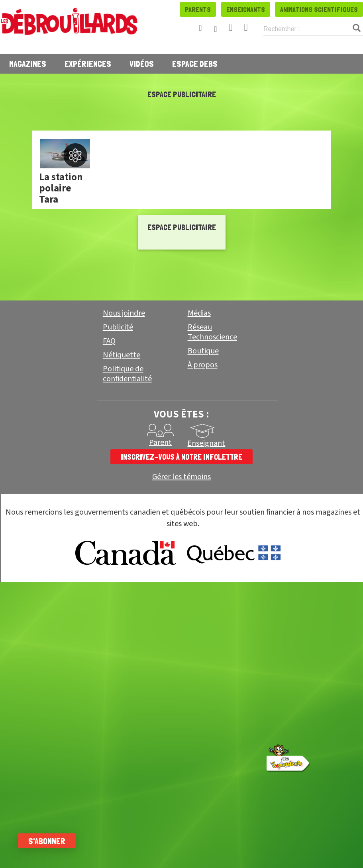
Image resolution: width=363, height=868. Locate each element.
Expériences (88, 64)
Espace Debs (195, 64)
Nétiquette (122, 355)
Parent (160, 443)
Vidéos (142, 64)
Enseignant (206, 443)
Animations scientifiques (319, 9)
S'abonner (49, 841)
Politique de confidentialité (127, 374)
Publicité (118, 327)
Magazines (28, 64)
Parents (198, 9)
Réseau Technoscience (212, 332)
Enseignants (246, 9)
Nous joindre (124, 313)
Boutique (203, 351)
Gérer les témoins (181, 477)
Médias (199, 313)
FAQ (109, 341)
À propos (203, 365)
